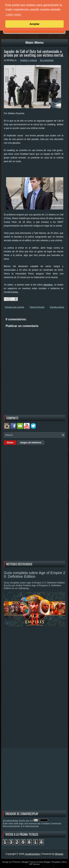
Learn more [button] (13, 14)
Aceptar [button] (35, 24)
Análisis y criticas (28, 60)
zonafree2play (32, 854)
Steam (10, 443)
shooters (48, 285)
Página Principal (37, 307)
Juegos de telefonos (31, 443)
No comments (47, 60)
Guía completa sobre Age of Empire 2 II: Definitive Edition (35, 575)
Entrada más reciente (15, 307)
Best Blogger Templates (50, 862)
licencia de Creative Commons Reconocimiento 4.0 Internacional (32, 825)
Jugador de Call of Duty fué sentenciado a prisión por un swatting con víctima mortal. (34, 53)
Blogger (59, 854)
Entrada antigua (57, 307)
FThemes (16, 862)
